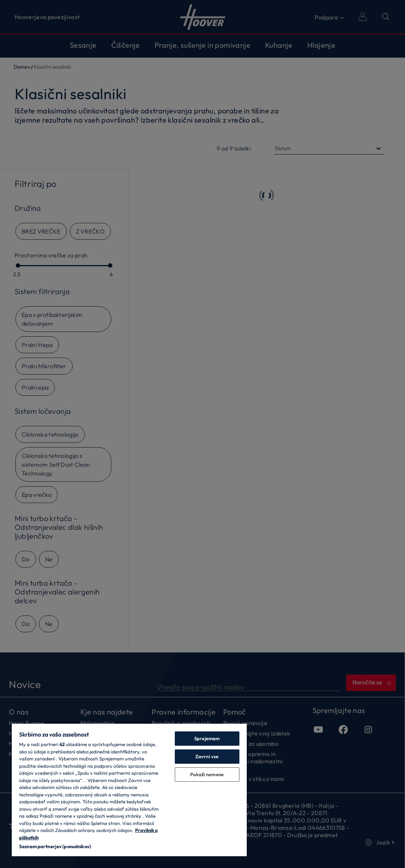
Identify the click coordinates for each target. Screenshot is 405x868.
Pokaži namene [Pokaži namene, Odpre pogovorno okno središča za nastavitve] (207, 774)
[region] (129, 790)
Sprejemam (207, 738)
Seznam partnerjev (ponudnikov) (55, 846)
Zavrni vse (207, 756)
